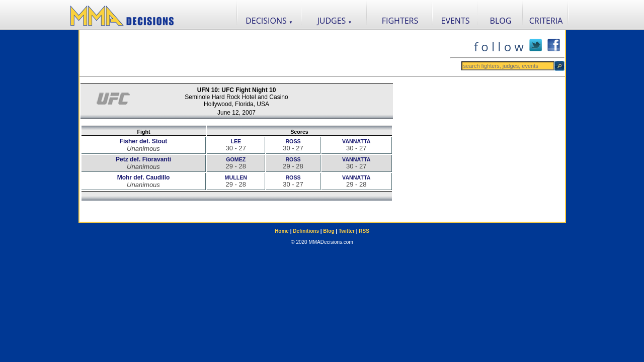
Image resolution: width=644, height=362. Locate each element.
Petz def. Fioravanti (143, 159)
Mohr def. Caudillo (144, 177)
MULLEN (236, 177)
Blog (329, 231)
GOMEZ (236, 159)
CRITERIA (546, 21)
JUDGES (335, 21)
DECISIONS (269, 21)
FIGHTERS (400, 21)
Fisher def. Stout (144, 141)
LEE (236, 141)
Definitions (306, 231)
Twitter (347, 231)
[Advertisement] (265, 53)
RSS (364, 231)
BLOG (501, 21)
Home (282, 231)
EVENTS (456, 21)
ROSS (293, 141)
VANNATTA (356, 141)
